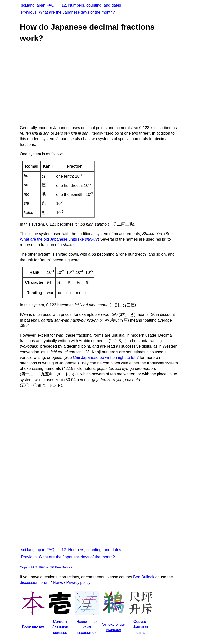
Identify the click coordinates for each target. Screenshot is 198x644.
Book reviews (33, 627)
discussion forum (35, 583)
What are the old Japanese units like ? (59, 239)
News (58, 583)
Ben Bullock (144, 577)
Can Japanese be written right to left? (106, 357)
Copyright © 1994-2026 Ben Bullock (46, 567)
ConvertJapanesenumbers (60, 627)
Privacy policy (78, 583)
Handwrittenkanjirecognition (87, 627)
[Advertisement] (97, 84)
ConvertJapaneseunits (140, 627)
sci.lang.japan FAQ (38, 5)
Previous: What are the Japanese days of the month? (68, 12)
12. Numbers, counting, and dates (91, 5)
